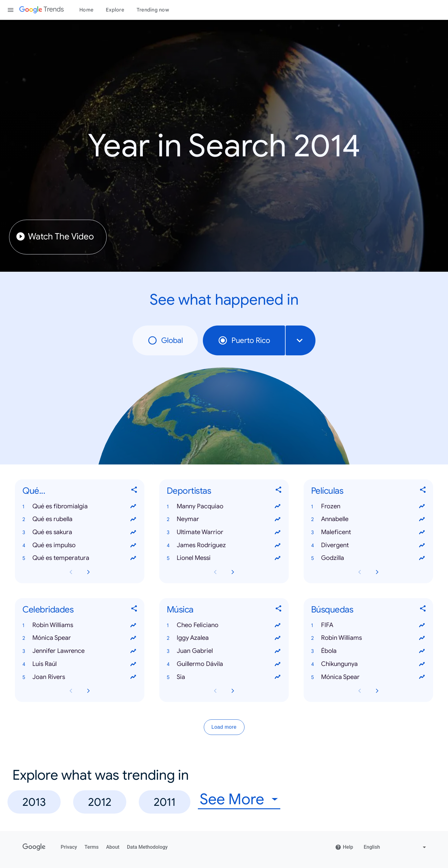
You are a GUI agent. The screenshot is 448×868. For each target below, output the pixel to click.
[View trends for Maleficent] (422, 532)
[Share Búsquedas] (423, 610)
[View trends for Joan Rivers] (133, 677)
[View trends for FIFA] (422, 625)
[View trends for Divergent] (422, 545)
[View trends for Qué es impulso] (133, 545)
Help (344, 847)
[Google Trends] (42, 10)
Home (86, 10)
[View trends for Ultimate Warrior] (278, 532)
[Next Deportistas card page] (233, 572)
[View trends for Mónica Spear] (133, 638)
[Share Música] (279, 610)
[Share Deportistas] (279, 491)
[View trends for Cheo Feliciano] (278, 625)
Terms (92, 847)
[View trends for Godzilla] (422, 558)
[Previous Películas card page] (360, 572)
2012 (100, 802)
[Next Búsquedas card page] (377, 691)
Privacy (69, 847)
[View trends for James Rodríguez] (278, 545)
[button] (80, 506)
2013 (34, 802)
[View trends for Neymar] (278, 519)
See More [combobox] (232, 799)
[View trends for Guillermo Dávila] (278, 664)
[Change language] (396, 847)
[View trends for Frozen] (422, 506)
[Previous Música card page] (215, 691)
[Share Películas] (423, 491)
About (113, 847)
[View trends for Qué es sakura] (133, 532)
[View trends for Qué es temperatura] (133, 558)
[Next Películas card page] (377, 572)
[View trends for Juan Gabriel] (278, 651)
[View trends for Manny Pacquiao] (278, 506)
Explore (115, 10)
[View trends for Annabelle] (422, 519)
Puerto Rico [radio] (244, 340)
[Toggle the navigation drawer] (11, 10)
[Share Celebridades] (134, 610)
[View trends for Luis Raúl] (133, 664)
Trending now (153, 10)
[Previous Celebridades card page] (71, 691)
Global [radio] (165, 340)
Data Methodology (147, 847)
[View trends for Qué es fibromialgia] (133, 506)
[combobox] (301, 340)
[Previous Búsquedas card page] (360, 691)
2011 (165, 802)
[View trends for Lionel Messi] (278, 558)
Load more (224, 727)
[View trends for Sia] (278, 677)
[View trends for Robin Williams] (133, 625)
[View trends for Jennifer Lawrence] (133, 651)
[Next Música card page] (233, 691)
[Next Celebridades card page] (88, 691)
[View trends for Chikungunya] (422, 664)
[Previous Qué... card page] (71, 572)
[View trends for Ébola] (422, 651)
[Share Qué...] (134, 491)
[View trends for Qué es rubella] (133, 519)
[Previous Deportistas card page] (215, 572)
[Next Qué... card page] (88, 572)
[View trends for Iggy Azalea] (278, 638)
